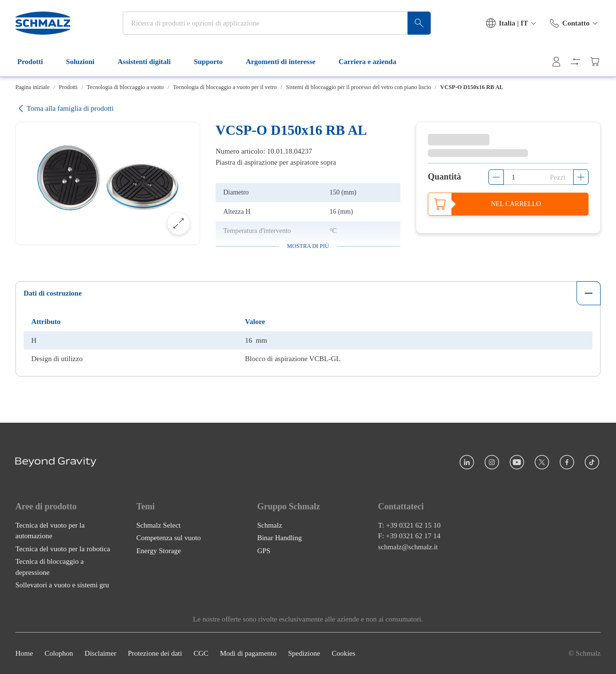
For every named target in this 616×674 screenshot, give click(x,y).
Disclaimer (101, 653)
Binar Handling (279, 538)
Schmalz (269, 525)
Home (24, 653)
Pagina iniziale (32, 87)
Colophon (59, 653)
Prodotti (36, 62)
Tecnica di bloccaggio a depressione (50, 567)
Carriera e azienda (373, 62)
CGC (201, 653)
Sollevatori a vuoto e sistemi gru (62, 585)
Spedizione (304, 653)
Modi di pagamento (248, 653)
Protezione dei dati (155, 653)
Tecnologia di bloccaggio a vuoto (125, 87)
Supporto (214, 62)
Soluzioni (86, 62)
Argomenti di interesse (287, 62)
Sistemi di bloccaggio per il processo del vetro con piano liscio (358, 87)
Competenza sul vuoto (168, 538)
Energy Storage (159, 550)
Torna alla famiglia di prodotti (64, 109)
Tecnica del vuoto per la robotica (63, 548)
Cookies (343, 653)
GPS (264, 550)
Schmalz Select (158, 525)
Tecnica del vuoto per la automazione (50, 530)
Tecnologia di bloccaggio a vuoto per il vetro (225, 87)
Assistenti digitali (150, 62)
